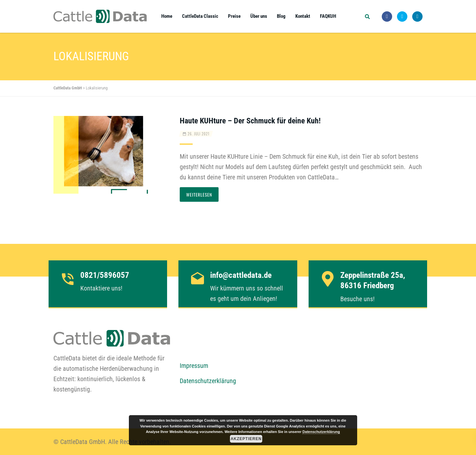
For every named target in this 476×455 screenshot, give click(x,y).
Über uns (259, 16)
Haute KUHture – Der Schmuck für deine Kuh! (250, 121)
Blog (281, 16)
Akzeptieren (246, 439)
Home (167, 16)
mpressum (196, 366)
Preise (234, 16)
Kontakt (303, 16)
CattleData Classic (200, 16)
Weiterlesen (199, 194)
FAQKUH (328, 16)
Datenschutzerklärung (208, 381)
